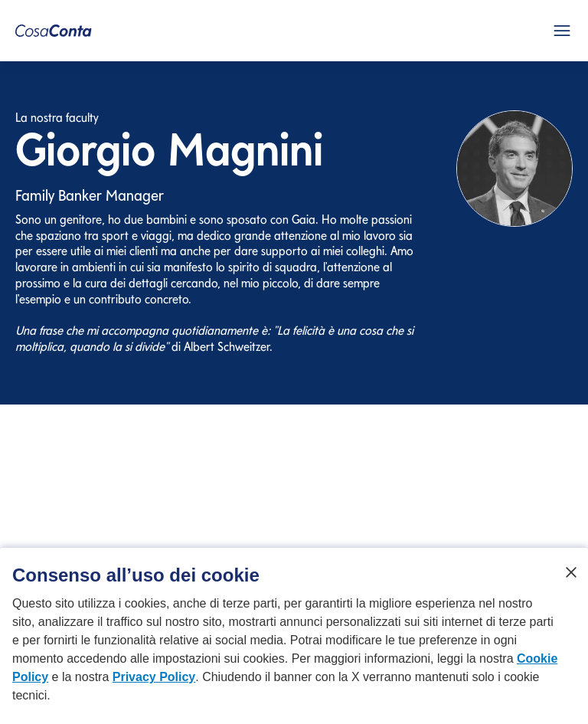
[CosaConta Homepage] (54, 31)
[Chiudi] (571, 580)
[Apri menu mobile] (562, 31)
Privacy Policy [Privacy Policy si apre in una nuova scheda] (154, 685)
